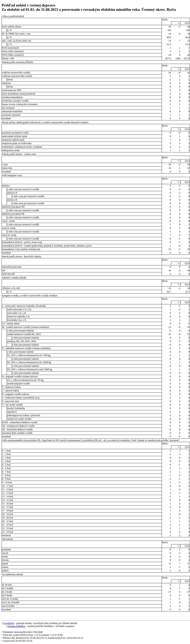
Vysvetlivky (9, 623)
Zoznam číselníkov (16, 626)
